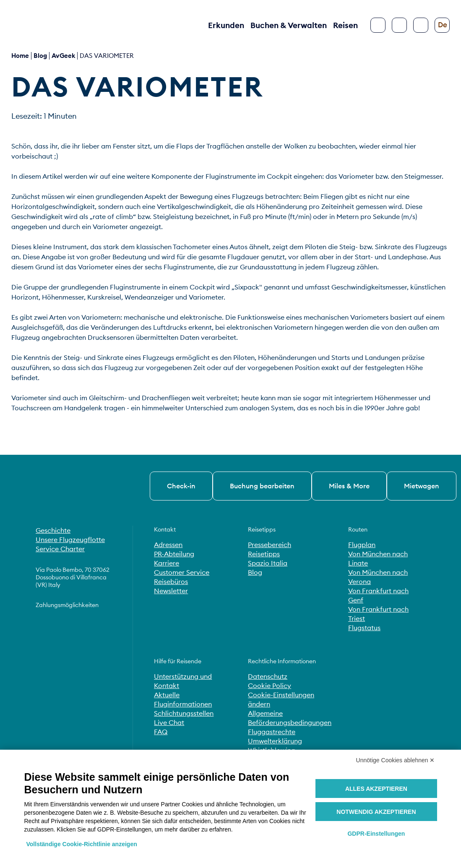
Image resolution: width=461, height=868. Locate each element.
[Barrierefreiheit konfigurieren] (421, 25)
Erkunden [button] (226, 25)
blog (40, 56)
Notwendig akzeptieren (376, 812)
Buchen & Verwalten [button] (289, 25)
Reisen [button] (345, 25)
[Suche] (399, 25)
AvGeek (63, 56)
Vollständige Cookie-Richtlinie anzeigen (82, 844)
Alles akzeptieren (376, 789)
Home (20, 56)
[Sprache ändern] (442, 25)
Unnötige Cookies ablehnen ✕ (396, 760)
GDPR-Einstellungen (376, 834)
